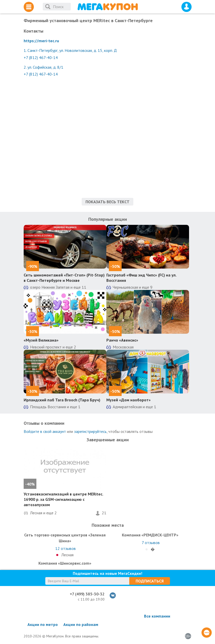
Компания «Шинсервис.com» (65, 563)
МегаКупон (108, 7)
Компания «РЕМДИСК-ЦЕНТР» (150, 535)
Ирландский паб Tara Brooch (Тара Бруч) (62, 400)
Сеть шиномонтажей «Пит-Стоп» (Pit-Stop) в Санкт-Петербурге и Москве (64, 278)
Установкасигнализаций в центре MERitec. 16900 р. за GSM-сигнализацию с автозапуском (63, 499)
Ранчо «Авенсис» (122, 340)
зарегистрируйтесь (90, 431)
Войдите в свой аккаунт (45, 431)
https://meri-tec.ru (41, 41)
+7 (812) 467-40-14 (41, 57)
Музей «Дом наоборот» (128, 400)
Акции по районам (81, 624)
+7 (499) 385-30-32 (87, 594)
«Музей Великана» (41, 340)
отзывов (66, 548)
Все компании (157, 616)
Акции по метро (43, 624)
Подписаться (150, 581)
